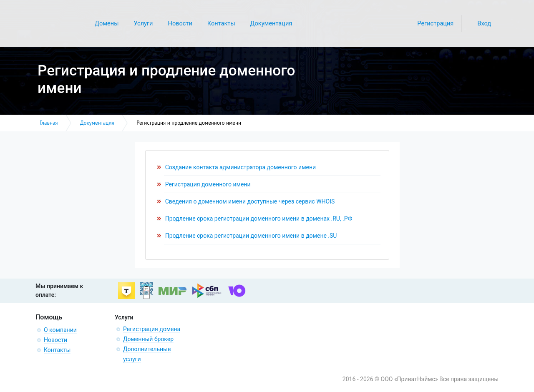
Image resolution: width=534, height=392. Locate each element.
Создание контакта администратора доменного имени (241, 167)
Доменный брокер (148, 339)
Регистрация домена (152, 329)
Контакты (57, 350)
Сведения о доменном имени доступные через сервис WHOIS (250, 201)
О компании (60, 330)
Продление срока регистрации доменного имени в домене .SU (251, 236)
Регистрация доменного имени (208, 184)
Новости (55, 340)
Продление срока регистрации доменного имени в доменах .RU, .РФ (259, 219)
